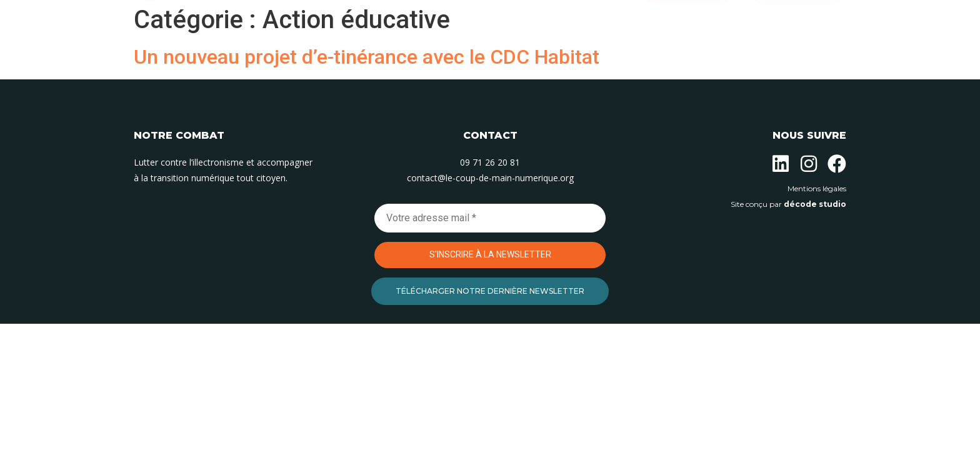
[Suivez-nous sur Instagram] (809, 164)
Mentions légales (817, 188)
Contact (595, 54)
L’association (328, 54)
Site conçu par (788, 204)
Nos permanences (508, 54)
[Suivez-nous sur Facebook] (837, 164)
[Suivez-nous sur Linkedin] (781, 164)
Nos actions (414, 54)
